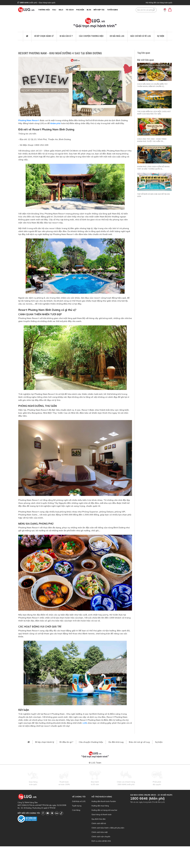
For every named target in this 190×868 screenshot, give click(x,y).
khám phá (55, 123)
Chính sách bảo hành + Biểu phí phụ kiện (108, 828)
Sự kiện (161, 36)
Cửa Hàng (76, 810)
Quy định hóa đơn (99, 819)
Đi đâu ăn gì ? (66, 36)
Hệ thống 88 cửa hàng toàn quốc (159, 3)
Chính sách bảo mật (100, 832)
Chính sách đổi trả (99, 823)
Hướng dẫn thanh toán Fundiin (104, 801)
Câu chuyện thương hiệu (91, 36)
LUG (85, 723)
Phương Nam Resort (29, 120)
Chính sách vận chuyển (101, 837)
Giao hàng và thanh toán (102, 814)
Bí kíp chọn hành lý (44, 36)
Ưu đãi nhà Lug (117, 36)
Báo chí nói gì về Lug (141, 36)
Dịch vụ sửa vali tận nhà (101, 841)
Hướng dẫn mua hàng (100, 806)
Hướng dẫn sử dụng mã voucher (104, 810)
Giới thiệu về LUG (79, 801)
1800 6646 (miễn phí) (126, 784)
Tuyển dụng (77, 806)
